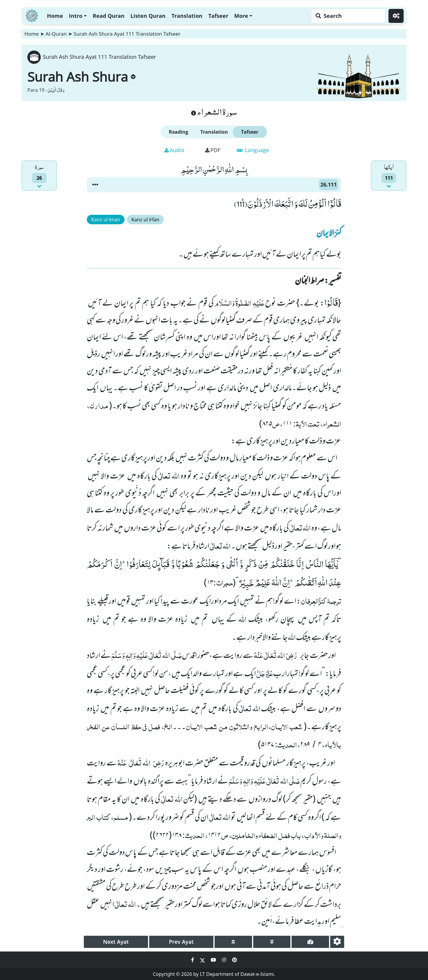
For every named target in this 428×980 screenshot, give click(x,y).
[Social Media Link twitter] (203, 960)
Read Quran (109, 16)
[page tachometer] (310, 942)
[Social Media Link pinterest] (235, 960)
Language (253, 150)
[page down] (272, 942)
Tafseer (218, 16)
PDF (213, 150)
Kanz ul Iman (106, 220)
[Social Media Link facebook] (193, 960)
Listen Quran (148, 16)
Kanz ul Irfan (145, 220)
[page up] (233, 942)
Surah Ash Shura (81, 77)
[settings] (337, 942)
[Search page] (347, 16)
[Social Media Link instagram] (225, 960)
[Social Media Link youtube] (214, 960)
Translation (187, 16)
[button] (95, 185)
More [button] (241, 16)
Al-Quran (56, 34)
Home (55, 16)
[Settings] (396, 16)
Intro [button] (76, 16)
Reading (178, 132)
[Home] (32, 15)
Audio (174, 150)
